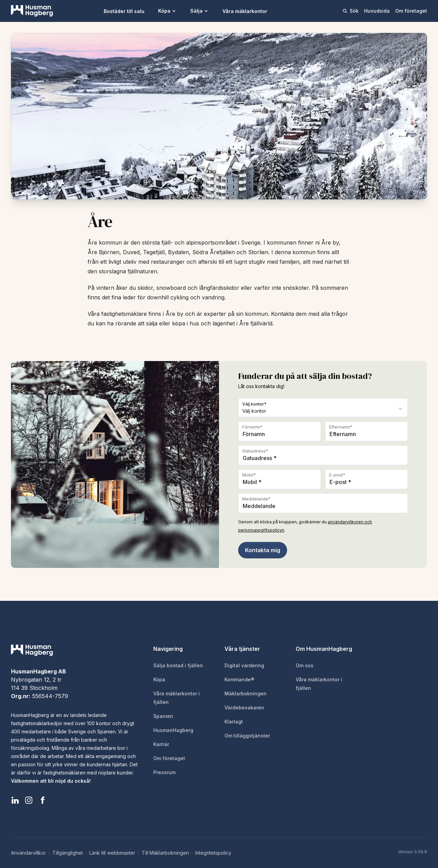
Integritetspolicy (213, 853)
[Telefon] (280, 479)
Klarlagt (234, 722)
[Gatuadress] (323, 455)
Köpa (167, 11)
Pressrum (164, 772)
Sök (350, 11)
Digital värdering (244, 665)
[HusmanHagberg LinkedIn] (15, 800)
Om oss (305, 665)
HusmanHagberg (173, 730)
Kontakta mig (263, 550)
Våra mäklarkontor (245, 11)
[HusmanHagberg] (32, 11)
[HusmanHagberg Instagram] (29, 800)
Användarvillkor (28, 853)
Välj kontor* (254, 404)
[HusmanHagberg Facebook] (42, 800)
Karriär (161, 744)
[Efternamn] (366, 431)
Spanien (163, 716)
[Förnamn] (280, 431)
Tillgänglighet (68, 853)
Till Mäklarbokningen (165, 853)
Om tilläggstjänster (247, 736)
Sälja (199, 11)
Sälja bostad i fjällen (178, 665)
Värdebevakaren (244, 708)
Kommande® (239, 679)
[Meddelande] (323, 503)
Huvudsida (377, 11)
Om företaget (411, 11)
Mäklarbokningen (246, 693)
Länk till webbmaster (112, 853)
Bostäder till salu (124, 11)
